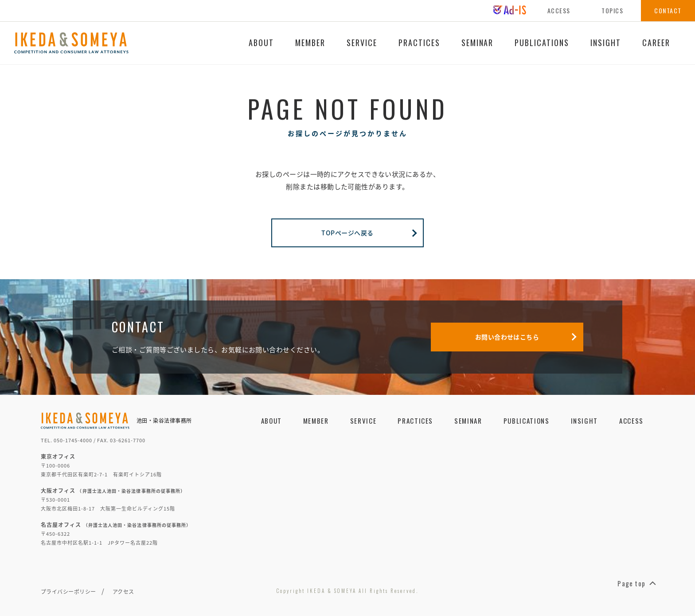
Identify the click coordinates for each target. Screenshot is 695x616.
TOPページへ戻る (369, 233)
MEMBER (310, 43)
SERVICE (362, 43)
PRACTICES (419, 43)
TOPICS (612, 10)
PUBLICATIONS (542, 43)
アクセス (123, 592)
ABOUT (261, 43)
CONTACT (668, 10)
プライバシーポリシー (68, 592)
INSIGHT (606, 43)
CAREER (656, 43)
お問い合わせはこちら (526, 337)
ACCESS (559, 10)
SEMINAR (478, 43)
